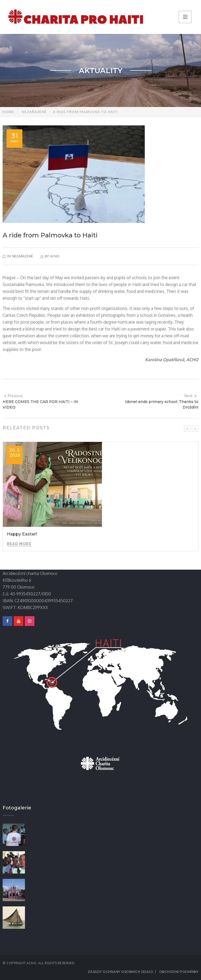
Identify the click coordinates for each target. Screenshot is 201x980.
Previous (13, 396)
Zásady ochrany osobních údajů (120, 972)
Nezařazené (34, 112)
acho (55, 256)
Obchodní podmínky (179, 972)
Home (8, 112)
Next (191, 396)
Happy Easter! (22, 534)
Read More (19, 544)
